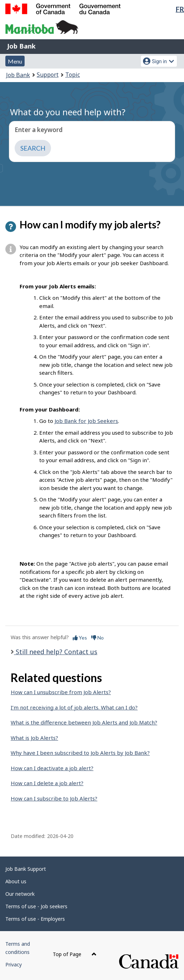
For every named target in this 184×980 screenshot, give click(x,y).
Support (48, 75)
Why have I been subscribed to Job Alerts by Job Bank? (80, 753)
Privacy (14, 964)
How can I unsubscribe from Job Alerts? (61, 692)
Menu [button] (15, 61)
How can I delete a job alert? (47, 783)
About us (16, 881)
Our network (20, 894)
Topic (73, 75)
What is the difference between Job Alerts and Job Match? (84, 722)
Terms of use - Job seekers (36, 906)
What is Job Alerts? (34, 738)
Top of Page (75, 954)
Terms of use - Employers (35, 919)
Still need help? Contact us (56, 652)
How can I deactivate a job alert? (52, 768)
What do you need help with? (68, 112)
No (98, 638)
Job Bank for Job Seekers (86, 421)
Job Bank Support (26, 869)
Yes (80, 638)
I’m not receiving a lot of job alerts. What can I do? (74, 707)
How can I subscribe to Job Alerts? (54, 798)
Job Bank (21, 46)
